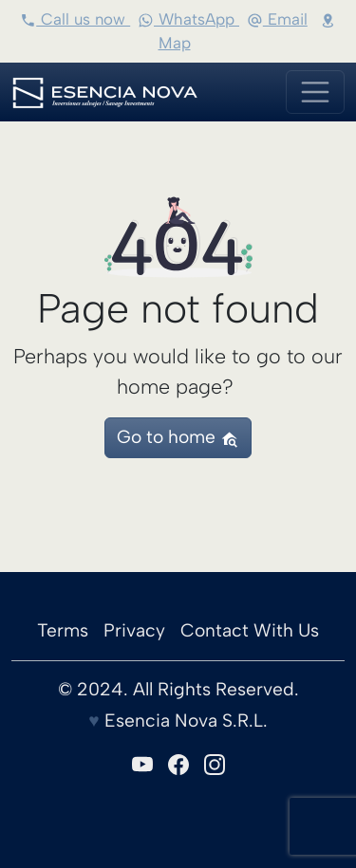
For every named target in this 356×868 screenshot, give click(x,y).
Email (277, 19)
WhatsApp (188, 19)
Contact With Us (250, 630)
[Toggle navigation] (315, 92)
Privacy (134, 630)
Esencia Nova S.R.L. (184, 720)
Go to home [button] (178, 437)
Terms (63, 630)
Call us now (75, 19)
